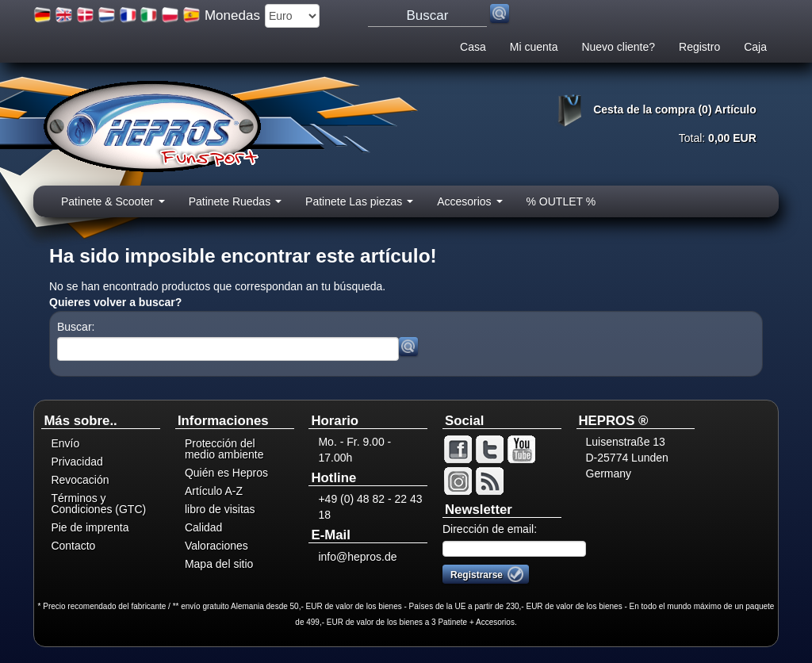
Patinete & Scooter (113, 206)
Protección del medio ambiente (224, 449)
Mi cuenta (534, 47)
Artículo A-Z (214, 491)
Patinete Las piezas (359, 206)
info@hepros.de (357, 557)
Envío (65, 443)
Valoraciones (216, 546)
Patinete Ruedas (235, 206)
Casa (473, 47)
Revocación (80, 480)
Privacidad (77, 462)
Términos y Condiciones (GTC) (98, 504)
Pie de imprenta (90, 527)
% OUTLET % (561, 201)
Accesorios (469, 206)
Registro (699, 47)
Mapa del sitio (219, 564)
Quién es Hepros (226, 473)
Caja (755, 47)
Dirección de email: (490, 529)
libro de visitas (220, 509)
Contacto (73, 546)
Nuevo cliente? (618, 47)
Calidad (203, 527)
